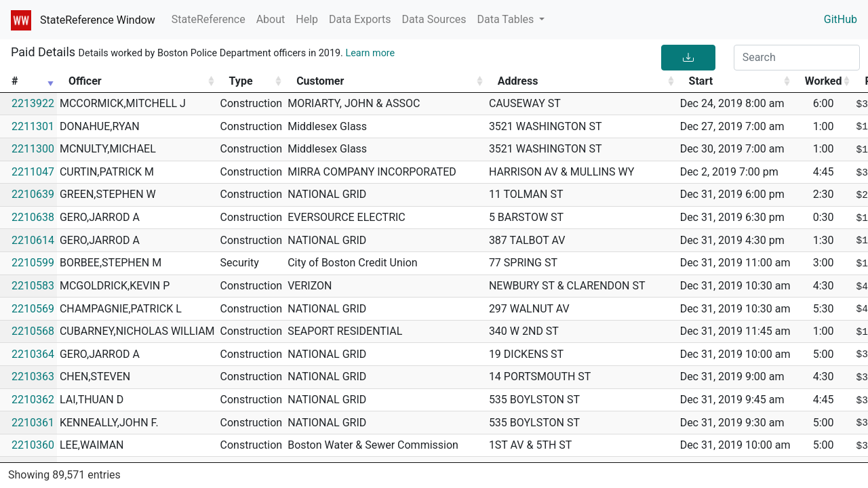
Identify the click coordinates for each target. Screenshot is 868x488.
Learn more (370, 53)
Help (307, 19)
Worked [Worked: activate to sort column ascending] (824, 81)
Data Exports (360, 19)
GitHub (841, 19)
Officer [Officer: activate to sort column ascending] (85, 81)
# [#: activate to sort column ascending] (15, 81)
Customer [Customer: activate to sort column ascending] (320, 81)
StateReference (209, 19)
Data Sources (434, 19)
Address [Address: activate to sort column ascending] (518, 81)
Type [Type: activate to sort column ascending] (241, 81)
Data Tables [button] (507, 19)
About (271, 19)
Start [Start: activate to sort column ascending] (701, 81)
